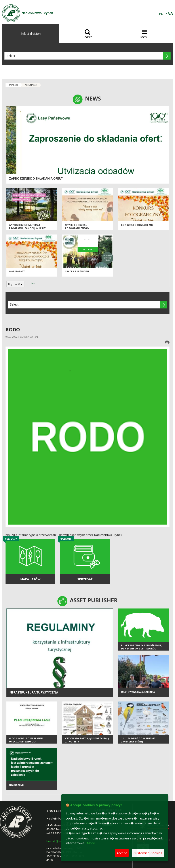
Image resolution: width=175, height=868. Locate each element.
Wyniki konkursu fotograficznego (77, 227)
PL (161, 14)
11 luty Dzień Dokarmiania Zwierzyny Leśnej (138, 740)
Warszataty (17, 271)
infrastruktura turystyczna (33, 692)
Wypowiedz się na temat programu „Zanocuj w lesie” (27, 227)
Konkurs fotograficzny (137, 225)
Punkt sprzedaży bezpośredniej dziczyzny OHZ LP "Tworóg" (142, 647)
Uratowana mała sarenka (138, 692)
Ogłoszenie (17, 785)
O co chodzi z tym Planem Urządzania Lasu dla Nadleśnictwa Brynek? (26, 742)
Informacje (13, 85)
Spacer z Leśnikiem (77, 271)
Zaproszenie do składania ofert (36, 178)
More (91, 843)
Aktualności (31, 85)
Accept (122, 853)
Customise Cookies (148, 853)
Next (33, 283)
